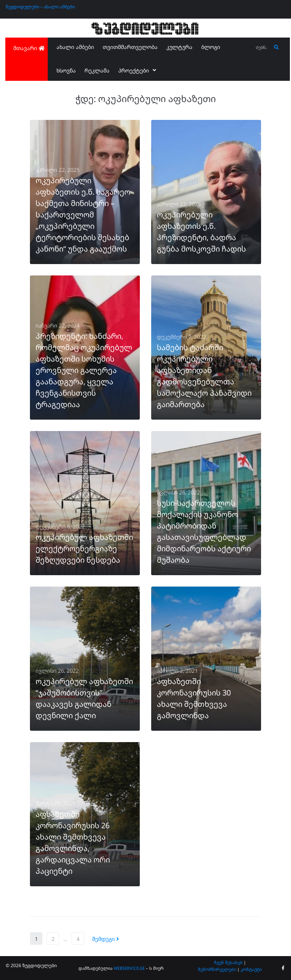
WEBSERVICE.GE (129, 968)
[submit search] (276, 47)
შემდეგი (106, 939)
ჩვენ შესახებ (228, 962)
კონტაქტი (251, 969)
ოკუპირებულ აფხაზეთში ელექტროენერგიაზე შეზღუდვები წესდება (84, 548)
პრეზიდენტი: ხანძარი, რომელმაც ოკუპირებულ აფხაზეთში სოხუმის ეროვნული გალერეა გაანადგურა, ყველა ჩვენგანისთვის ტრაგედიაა (84, 370)
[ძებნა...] (262, 48)
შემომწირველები (217, 969)
